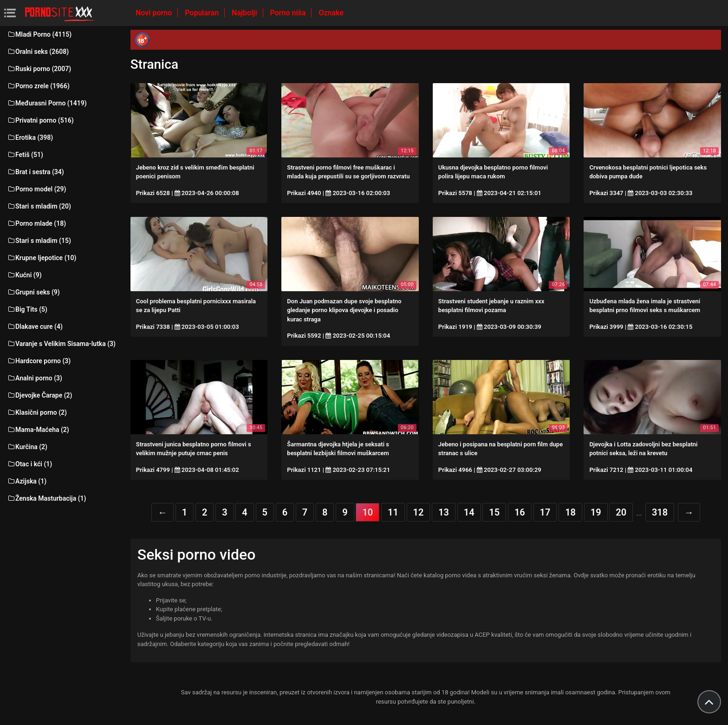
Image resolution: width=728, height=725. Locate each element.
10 (367, 512)
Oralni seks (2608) (38, 52)
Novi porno (155, 13)
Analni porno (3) (35, 378)
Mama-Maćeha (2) (38, 430)
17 (545, 512)
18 (570, 512)
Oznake (331, 13)
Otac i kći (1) (29, 464)
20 (621, 512)
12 (419, 512)
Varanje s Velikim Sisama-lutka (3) (61, 344)
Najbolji (245, 13)
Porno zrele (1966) (38, 86)
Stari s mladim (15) (39, 241)
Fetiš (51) (25, 155)
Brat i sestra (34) (36, 172)
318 (660, 512)
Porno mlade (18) (36, 223)
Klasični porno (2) (37, 412)
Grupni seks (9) (33, 292)
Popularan (203, 13)
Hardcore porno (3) (39, 361)
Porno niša (289, 13)
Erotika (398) (30, 137)
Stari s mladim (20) (39, 206)
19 (596, 512)
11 (393, 512)
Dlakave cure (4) (35, 327)
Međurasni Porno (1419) (47, 103)
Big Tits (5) (27, 309)
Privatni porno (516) (40, 120)
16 (520, 512)
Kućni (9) (24, 275)
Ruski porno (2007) (39, 69)
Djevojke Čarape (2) (39, 395)
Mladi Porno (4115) (39, 34)
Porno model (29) (36, 189)
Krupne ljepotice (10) (42, 258)
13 (444, 512)
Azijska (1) (27, 481)
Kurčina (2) (27, 447)
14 (469, 512)
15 (494, 512)
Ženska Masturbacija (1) (46, 498)
